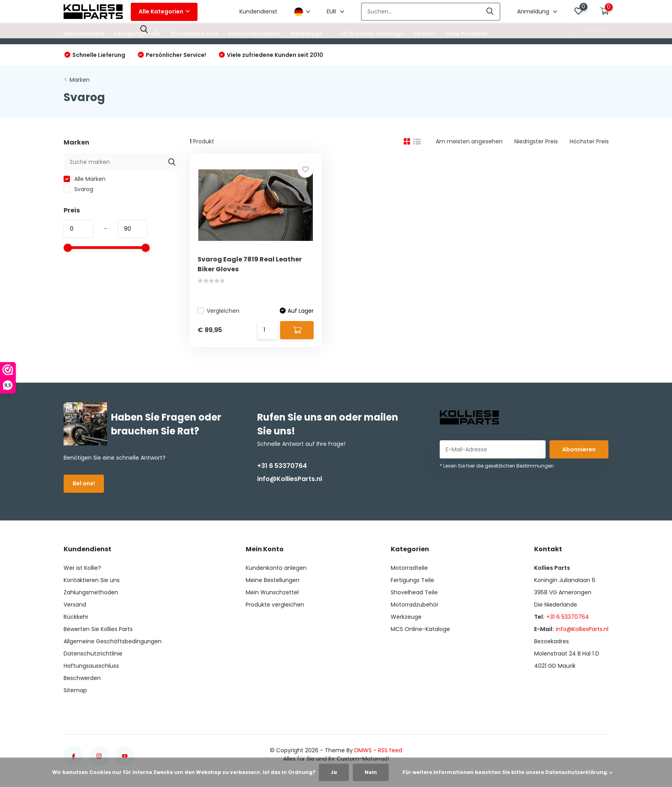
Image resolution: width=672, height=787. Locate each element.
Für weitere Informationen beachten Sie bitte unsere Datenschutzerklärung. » (507, 772)
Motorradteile (84, 34)
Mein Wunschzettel (272, 592)
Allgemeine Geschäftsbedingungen (113, 641)
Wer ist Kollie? (82, 568)
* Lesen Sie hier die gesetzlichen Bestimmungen (497, 466)
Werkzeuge (306, 34)
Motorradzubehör (255, 34)
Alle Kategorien (164, 11)
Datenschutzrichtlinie (93, 654)
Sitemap (75, 690)
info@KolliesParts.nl (290, 479)
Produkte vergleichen (275, 605)
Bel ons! (84, 483)
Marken (80, 80)
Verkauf (424, 34)
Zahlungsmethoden (91, 592)
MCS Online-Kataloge (372, 34)
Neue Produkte (466, 34)
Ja (334, 772)
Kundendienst (258, 11)
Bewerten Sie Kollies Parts (98, 629)
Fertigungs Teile (137, 34)
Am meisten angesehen (469, 141)
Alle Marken (85, 179)
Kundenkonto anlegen (276, 568)
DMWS (363, 750)
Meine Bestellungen (273, 580)
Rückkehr (76, 617)
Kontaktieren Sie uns (92, 580)
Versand (75, 605)
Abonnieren (579, 449)
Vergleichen (218, 311)
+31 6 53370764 (282, 466)
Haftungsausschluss (91, 666)
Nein (371, 772)
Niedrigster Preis (536, 141)
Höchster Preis (589, 141)
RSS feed (390, 750)
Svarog (78, 189)
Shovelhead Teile (195, 34)
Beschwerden (82, 678)
